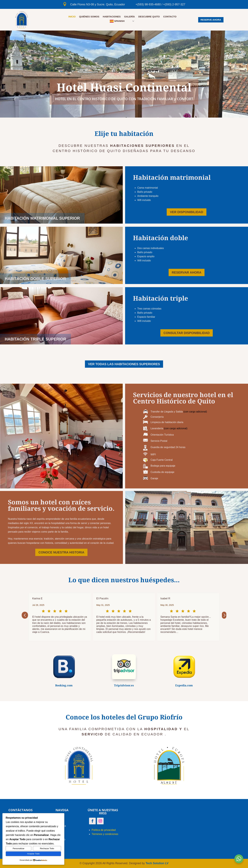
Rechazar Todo (47, 848)
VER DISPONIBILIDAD (186, 212)
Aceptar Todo (33, 854)
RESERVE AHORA (211, 20)
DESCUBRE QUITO (149, 17)
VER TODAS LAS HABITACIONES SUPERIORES (124, 364)
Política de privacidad (104, 830)
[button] (25, 615)
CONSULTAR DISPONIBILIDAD (187, 333)
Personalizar (19, 848)
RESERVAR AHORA (187, 272)
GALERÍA (130, 17)
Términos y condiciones (105, 834)
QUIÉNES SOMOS (89, 17)
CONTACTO (170, 17)
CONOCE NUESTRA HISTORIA (61, 552)
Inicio (72, 17)
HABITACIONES (112, 17)
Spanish (117, 21)
